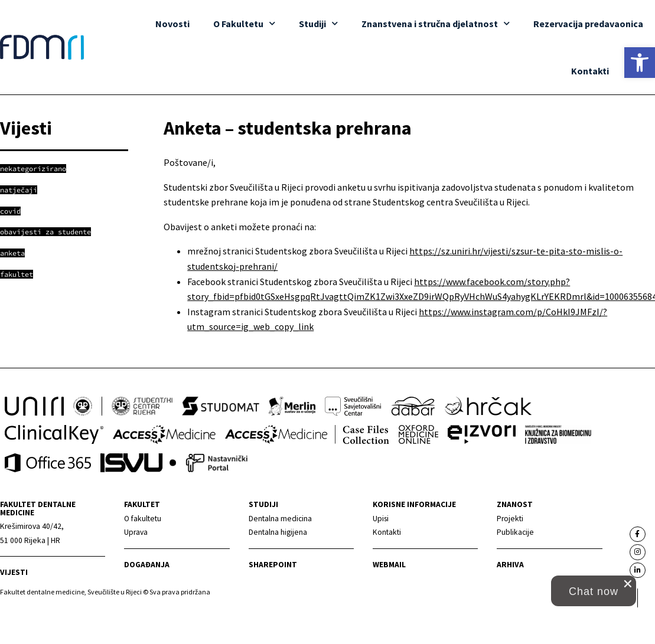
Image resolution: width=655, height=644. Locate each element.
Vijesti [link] (14, 572)
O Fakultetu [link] (245, 23)
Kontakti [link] (590, 71)
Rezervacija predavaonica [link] (588, 24)
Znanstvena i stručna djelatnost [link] (436, 23)
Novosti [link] (173, 24)
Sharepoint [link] (273, 565)
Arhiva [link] (510, 565)
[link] (640, 63)
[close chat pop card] (628, 584)
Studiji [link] (319, 23)
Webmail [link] (389, 565)
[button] (594, 591)
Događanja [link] (147, 565)
